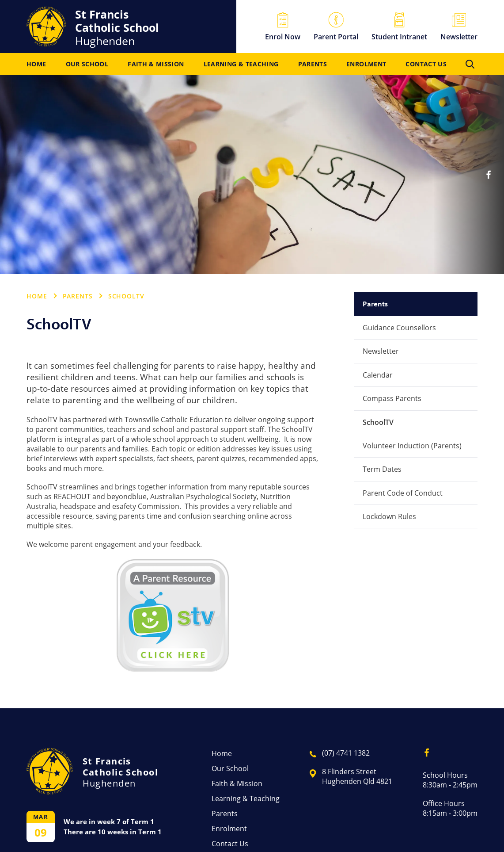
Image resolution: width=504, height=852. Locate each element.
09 (41, 832)
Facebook (492, 171)
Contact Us (426, 64)
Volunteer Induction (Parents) (412, 446)
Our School (87, 64)
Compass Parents (392, 398)
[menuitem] (36, 64)
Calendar (378, 375)
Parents (313, 64)
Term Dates (382, 469)
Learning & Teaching (241, 64)
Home (36, 64)
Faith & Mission (156, 64)
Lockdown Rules (389, 516)
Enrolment (366, 64)
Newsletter (381, 351)
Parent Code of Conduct (403, 493)
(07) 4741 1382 (346, 753)
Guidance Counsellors (399, 328)
